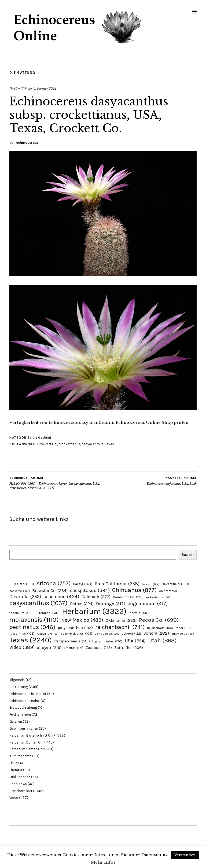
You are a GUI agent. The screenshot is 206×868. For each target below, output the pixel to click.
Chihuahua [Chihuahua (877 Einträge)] (134, 590)
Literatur (16, 770)
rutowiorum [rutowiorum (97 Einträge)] (48, 634)
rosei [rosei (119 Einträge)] (183, 628)
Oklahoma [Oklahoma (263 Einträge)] (121, 620)
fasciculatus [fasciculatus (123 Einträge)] (23, 613)
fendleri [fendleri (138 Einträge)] (49, 613)
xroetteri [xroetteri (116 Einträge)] (74, 648)
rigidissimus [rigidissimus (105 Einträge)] (160, 628)
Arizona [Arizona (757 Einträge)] (54, 583)
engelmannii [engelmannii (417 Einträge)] (148, 604)
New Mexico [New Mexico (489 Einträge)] (82, 620)
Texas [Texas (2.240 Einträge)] (31, 640)
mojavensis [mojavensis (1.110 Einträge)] (34, 620)
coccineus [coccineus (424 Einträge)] (61, 597)
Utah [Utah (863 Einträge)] (162, 641)
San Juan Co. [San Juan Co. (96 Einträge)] (107, 634)
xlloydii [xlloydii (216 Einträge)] (49, 648)
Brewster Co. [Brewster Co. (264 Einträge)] (50, 591)
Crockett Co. (47, 444)
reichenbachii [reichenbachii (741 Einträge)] (120, 627)
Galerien (16, 721)
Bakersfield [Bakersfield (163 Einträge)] (175, 584)
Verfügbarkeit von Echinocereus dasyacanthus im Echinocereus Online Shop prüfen (99, 422)
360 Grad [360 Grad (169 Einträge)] (22, 584)
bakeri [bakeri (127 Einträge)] (151, 584)
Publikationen (20, 777)
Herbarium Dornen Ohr (26, 742)
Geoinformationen (24, 728)
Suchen (188, 555)
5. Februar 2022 (45, 89)
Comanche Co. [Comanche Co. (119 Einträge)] (128, 597)
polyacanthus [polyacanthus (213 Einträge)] (75, 628)
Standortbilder (21, 791)
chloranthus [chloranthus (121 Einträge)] (172, 591)
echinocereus (27, 143)
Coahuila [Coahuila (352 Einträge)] (25, 597)
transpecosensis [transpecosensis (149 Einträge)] (72, 641)
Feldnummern (20, 714)
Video (14, 798)
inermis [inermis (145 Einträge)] (139, 613)
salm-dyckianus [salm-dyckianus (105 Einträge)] (77, 634)
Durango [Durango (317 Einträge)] (111, 604)
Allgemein (17, 680)
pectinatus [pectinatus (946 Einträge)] (32, 627)
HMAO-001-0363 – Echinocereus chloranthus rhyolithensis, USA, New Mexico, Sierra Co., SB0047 (56, 483)
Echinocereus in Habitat (28, 694)
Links (13, 763)
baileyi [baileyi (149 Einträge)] (83, 584)
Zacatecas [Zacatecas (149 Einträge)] (99, 648)
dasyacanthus (93, 444)
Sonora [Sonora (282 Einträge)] (156, 633)
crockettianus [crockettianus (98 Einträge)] (158, 597)
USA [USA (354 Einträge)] (135, 641)
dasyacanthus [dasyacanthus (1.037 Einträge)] (38, 603)
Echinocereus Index (25, 701)
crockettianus (69, 444)
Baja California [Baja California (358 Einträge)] (117, 584)
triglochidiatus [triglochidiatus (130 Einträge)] (107, 641)
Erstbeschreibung (23, 707)
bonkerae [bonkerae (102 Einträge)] (20, 591)
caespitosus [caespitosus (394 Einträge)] (90, 590)
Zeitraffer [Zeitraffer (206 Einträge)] (129, 648)
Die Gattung (22, 73)
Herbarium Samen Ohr (26, 749)
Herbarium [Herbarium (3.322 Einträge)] (94, 611)
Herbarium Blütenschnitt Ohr (31, 735)
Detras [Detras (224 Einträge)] (82, 604)
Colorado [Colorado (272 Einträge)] (96, 597)
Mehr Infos (103, 862)
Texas (109, 444)
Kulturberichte (20, 756)
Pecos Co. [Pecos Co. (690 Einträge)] (159, 620)
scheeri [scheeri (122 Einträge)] (131, 634)
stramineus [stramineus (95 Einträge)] (183, 634)
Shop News (18, 784)
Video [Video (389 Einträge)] (22, 647)
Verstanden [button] (185, 855)
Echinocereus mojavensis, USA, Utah (172, 481)
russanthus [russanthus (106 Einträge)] (22, 634)
